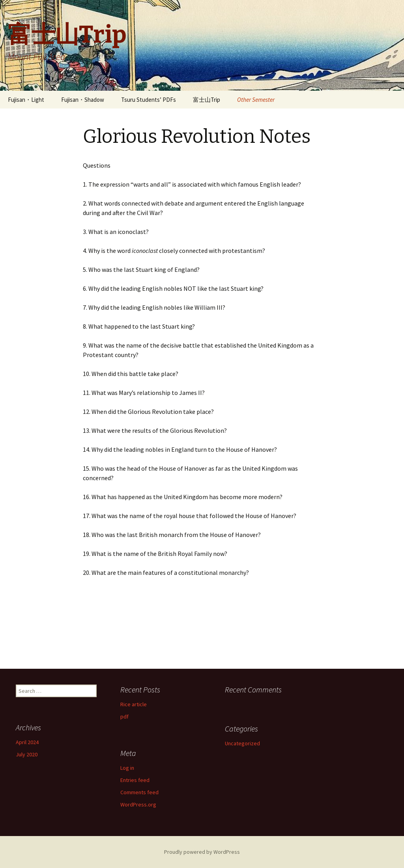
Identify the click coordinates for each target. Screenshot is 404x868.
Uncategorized (242, 743)
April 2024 (27, 742)
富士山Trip (207, 100)
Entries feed (135, 780)
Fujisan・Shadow (83, 100)
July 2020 (27, 754)
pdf (124, 716)
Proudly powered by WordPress (202, 852)
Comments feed (139, 792)
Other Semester (256, 100)
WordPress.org (138, 804)
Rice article (134, 704)
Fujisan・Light (26, 100)
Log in (127, 768)
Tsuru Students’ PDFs (149, 100)
